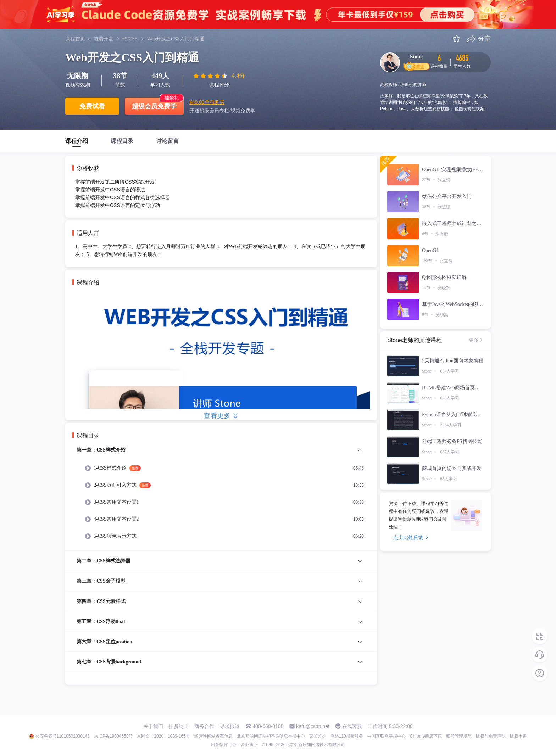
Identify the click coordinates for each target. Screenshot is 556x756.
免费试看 (92, 106)
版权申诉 (518, 736)
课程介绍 (77, 141)
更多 (476, 340)
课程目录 (122, 141)
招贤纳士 (179, 726)
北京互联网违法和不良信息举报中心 (271, 736)
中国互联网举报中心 (387, 736)
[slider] (211, 76)
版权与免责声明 (491, 736)
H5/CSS (129, 39)
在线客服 (352, 726)
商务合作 (204, 726)
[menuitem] (221, 498)
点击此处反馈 (411, 537)
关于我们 (153, 726)
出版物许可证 (224, 745)
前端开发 (103, 39)
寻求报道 (230, 726)
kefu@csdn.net (313, 726)
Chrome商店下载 (426, 736)
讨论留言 (167, 141)
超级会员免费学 (154, 106)
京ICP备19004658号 (113, 736)
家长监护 (318, 736)
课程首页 (75, 39)
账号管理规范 (459, 736)
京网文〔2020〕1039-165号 (163, 736)
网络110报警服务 (347, 736)
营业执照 (249, 745)
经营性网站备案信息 (213, 736)
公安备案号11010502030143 (63, 736)
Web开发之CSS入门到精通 (176, 39)
